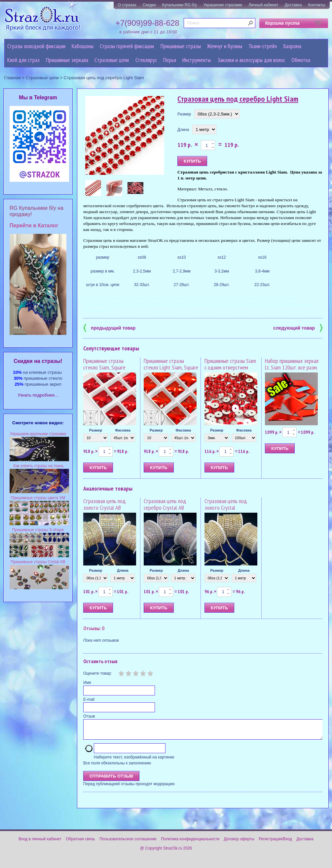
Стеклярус (146, 60)
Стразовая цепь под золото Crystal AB (105, 504)
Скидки (149, 5)
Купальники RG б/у (180, 5)
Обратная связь (80, 843)
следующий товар (298, 327)
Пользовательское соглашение (128, 843)
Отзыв (89, 716)
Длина (183, 130)
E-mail (89, 699)
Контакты (317, 5)
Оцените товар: (97, 673)
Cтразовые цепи (112, 60)
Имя (87, 683)
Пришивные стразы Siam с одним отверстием (230, 364)
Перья (170, 60)
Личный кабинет (263, 5)
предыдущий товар (109, 327)
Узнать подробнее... (38, 395)
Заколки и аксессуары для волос (251, 60)
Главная (13, 78)
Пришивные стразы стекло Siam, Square (104, 364)
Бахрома (292, 46)
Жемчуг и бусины (225, 46)
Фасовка (123, 430)
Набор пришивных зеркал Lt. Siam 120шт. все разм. (292, 364)
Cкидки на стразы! (38, 361)
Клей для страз (23, 60)
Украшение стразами (223, 5)
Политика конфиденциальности (190, 843)
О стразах (127, 5)
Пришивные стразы (181, 46)
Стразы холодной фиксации (36, 46)
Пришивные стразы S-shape (38, 530)
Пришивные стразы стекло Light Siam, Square (171, 364)
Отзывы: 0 (94, 628)
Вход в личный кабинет (40, 843)
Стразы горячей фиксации (127, 46)
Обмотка (301, 60)
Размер (184, 114)
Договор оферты (239, 843)
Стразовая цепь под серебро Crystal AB (165, 504)
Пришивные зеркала (67, 60)
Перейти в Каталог (34, 225)
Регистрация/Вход (275, 843)
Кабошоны (83, 46)
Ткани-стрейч (263, 46)
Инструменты (197, 60)
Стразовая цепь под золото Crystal (226, 504)
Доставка (293, 5)
